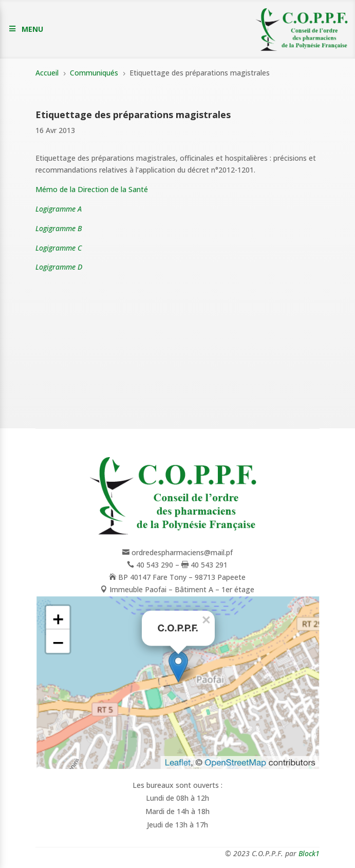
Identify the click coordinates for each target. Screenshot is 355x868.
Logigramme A (59, 209)
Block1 (309, 853)
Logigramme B (59, 228)
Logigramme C (59, 248)
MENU (32, 29)
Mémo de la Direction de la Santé (92, 189)
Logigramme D (59, 267)
